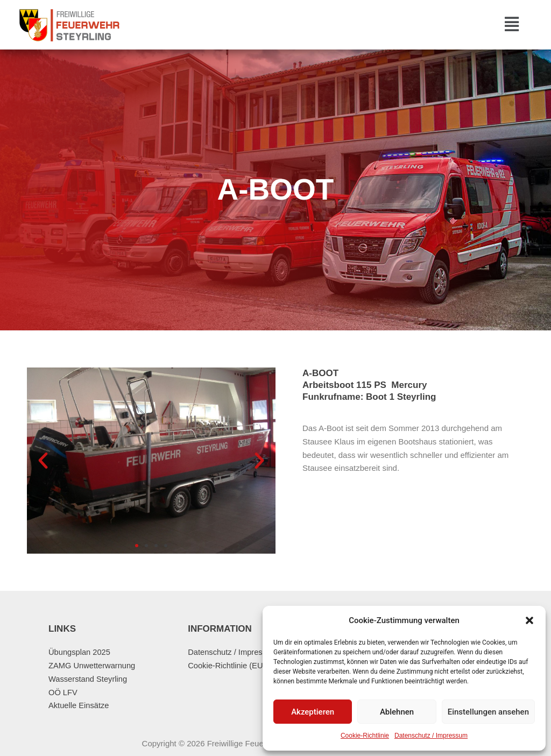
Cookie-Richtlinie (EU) (228, 665)
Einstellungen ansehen (488, 712)
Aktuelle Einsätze (79, 705)
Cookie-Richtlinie (365, 736)
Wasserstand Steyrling (89, 679)
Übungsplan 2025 (80, 652)
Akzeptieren (313, 712)
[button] (529, 620)
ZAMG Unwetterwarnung (93, 665)
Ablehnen (397, 712)
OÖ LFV (63, 692)
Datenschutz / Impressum (431, 736)
